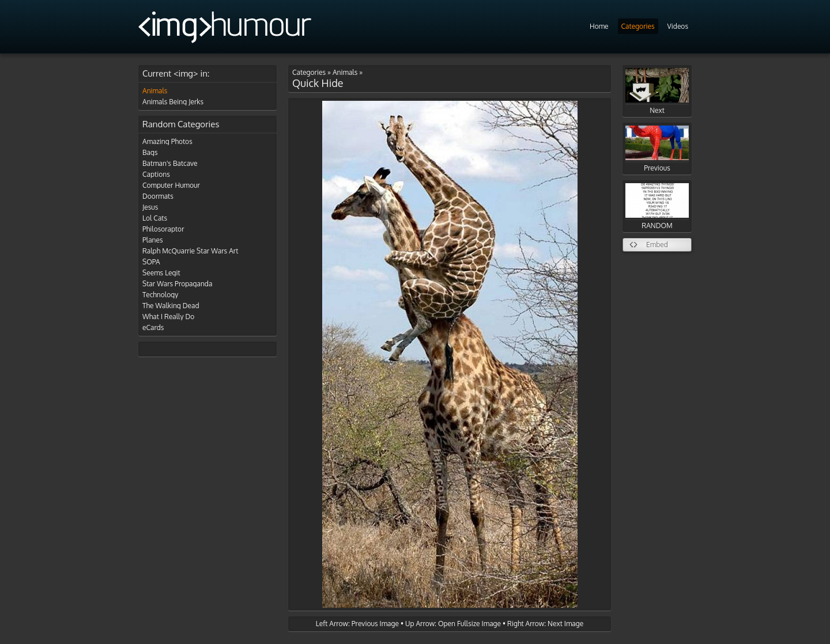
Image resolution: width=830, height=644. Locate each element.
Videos (678, 26)
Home (599, 26)
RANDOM (657, 207)
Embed (657, 245)
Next (657, 91)
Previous (657, 149)
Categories (638, 26)
